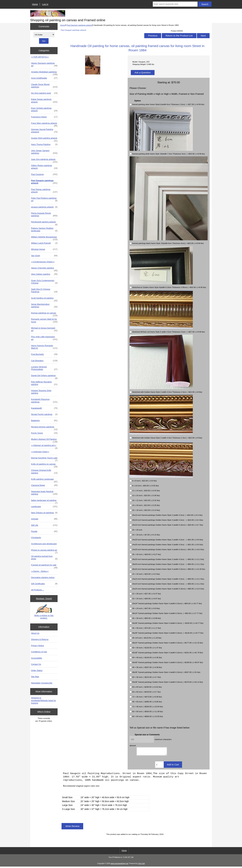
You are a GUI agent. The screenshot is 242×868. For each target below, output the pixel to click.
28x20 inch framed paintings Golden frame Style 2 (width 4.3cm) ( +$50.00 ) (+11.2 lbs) (168, 559)
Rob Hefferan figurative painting (44, 383)
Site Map (35, 677)
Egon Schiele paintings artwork (44, 109)
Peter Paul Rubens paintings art (44, 199)
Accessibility (36, 658)
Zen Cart (142, 865)
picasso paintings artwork (44, 207)
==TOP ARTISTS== (40, 57)
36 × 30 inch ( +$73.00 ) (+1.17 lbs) (146, 628)
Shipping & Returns (40, 639)
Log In (45, 4)
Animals (44, 519)
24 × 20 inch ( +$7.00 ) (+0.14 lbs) (146, 535)
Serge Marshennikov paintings (44, 306)
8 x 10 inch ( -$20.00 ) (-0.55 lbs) (145, 486)
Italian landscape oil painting (44, 501)
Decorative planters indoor (43, 577)
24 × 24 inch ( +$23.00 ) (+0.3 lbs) (146, 574)
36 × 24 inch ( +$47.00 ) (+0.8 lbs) (146, 608)
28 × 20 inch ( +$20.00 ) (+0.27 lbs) (146, 554)
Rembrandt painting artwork (44, 223)
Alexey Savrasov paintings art (44, 64)
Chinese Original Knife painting (44, 472)
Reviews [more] (44, 599)
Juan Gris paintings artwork (44, 160)
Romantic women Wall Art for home (44, 320)
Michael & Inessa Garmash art (44, 329)
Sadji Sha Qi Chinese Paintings (44, 290)
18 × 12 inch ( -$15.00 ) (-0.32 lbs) (146, 500)
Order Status (37, 670)
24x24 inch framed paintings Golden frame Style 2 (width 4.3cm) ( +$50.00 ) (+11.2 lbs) (168, 579)
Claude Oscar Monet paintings (44, 86)
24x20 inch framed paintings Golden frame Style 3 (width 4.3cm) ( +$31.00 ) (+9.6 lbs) (168, 544)
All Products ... (37, 590)
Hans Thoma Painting (44, 144)
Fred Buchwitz (44, 354)
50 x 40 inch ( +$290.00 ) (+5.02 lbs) (147, 687)
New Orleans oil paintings (44, 513)
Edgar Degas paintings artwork (44, 101)
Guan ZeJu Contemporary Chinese (44, 282)
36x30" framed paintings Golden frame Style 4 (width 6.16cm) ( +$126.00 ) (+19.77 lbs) (168, 633)
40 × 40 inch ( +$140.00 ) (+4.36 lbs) (147, 657)
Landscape (44, 507)
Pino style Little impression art (44, 338)
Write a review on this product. (44, 612)
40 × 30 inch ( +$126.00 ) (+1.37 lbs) (147, 648)
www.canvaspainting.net (119, 865)
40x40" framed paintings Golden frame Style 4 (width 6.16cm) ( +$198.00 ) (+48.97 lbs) (167, 662)
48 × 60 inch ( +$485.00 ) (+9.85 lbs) (147, 702)
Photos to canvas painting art (44, 551)
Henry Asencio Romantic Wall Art (44, 347)
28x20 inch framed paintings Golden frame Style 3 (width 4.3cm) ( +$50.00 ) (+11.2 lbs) (168, 564)
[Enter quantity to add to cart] (159, 766)
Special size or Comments (147, 734)
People (44, 531)
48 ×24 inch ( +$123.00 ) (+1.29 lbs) (147, 638)
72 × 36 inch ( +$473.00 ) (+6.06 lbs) (147, 697)
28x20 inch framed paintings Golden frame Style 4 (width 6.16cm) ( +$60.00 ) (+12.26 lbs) (169, 569)
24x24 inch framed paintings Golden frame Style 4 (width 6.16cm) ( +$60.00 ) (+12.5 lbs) (168, 589)
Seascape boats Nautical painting (44, 493)
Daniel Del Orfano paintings (44, 376)
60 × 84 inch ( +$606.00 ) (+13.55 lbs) (147, 716)
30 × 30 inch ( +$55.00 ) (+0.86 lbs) (146, 618)
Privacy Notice (37, 646)
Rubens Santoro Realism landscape (44, 230)
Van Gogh (44, 256)
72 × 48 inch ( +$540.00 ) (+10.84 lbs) (147, 707)
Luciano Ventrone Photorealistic (44, 368)
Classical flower (44, 485)
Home (35, 4)
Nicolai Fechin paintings (44, 414)
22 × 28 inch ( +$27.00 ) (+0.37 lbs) (146, 594)
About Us (35, 633)
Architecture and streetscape (44, 544)
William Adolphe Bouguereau (44, 238)
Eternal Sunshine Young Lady (44, 459)
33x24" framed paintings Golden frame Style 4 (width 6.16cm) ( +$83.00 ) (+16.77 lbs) (167, 603)
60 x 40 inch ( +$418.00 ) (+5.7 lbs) (146, 692)
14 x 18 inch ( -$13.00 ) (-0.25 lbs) (146, 505)
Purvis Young (44, 433)
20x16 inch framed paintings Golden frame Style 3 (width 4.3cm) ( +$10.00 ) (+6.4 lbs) (168, 520)
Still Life (44, 525)
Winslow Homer (44, 249)
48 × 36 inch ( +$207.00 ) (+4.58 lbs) (147, 667)
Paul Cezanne (44, 174)
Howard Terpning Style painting (41, 392)
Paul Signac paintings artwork (44, 191)
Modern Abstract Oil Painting (44, 440)
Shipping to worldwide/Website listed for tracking (43, 700)
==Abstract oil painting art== (44, 446)
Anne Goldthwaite (44, 78)
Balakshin (44, 421)
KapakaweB (44, 408)
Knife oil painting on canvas (44, 465)
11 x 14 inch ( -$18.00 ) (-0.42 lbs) (146, 490)
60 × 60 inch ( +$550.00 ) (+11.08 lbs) (147, 711)
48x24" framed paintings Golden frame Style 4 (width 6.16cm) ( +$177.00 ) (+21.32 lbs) (167, 643)
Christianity (36, 538)
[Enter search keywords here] (175, 4)
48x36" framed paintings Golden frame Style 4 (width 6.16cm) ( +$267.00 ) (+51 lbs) (166, 672)
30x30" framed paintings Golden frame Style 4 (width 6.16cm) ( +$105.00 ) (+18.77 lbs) (168, 623)
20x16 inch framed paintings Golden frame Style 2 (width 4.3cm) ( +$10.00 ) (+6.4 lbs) (167, 515)
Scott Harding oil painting (44, 299)
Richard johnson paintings (44, 428)
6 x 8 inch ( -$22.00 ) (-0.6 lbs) (144, 481)
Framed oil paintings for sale (44, 566)
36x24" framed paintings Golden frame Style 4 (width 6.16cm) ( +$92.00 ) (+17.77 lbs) (167, 613)
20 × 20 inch (137, 530)
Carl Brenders (44, 361)
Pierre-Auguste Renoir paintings (44, 214)
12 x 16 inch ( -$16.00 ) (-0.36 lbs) (146, 495)
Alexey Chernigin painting (44, 269)
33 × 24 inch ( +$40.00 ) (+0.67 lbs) (146, 598)
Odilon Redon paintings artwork (44, 167)
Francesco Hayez (44, 117)
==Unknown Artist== (40, 452)
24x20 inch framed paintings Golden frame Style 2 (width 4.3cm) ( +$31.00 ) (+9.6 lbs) (168, 540)
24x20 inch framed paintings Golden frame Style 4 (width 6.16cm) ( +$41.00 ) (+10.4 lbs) (168, 549)
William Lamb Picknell (44, 243)
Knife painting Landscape (44, 480)
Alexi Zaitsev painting (44, 274)
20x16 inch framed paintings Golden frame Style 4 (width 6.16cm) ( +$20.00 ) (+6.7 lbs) (168, 525)
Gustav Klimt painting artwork (44, 139)
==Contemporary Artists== (43, 262)
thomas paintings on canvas (44, 314)
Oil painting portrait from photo (44, 558)
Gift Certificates (44, 584)
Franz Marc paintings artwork (44, 124)
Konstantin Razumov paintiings (44, 401)
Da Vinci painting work (44, 93)
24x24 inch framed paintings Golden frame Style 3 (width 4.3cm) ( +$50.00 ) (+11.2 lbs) (168, 584)
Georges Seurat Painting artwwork (44, 131)
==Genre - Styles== (40, 571)
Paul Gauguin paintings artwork (79, 25)
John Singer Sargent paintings (44, 152)
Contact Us (36, 664)
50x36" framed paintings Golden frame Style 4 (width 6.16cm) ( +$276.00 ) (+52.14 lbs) (167, 682)
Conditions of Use (39, 652)
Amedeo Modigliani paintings (44, 73)
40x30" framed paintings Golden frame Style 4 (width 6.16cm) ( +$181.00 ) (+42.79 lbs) (167, 653)
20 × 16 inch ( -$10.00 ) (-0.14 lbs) (146, 510)
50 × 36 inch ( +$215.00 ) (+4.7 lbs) (146, 677)
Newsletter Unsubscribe (42, 683)
